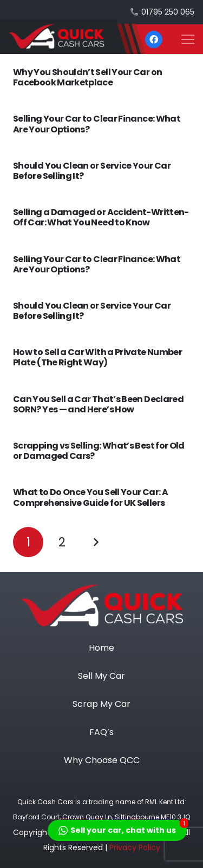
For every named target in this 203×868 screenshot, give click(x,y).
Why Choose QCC (102, 760)
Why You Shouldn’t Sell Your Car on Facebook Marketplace (87, 77)
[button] (188, 39)
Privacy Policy (135, 847)
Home (101, 648)
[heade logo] (73, 36)
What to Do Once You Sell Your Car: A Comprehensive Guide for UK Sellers (90, 497)
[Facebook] (154, 39)
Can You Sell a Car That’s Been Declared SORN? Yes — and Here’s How (98, 404)
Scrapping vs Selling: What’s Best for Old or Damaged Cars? (99, 451)
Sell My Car (101, 676)
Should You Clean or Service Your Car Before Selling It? (92, 171)
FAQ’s (101, 732)
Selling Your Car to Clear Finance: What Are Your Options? (97, 124)
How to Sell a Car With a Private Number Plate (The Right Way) (97, 357)
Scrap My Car (101, 704)
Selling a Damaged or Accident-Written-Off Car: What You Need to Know (101, 217)
